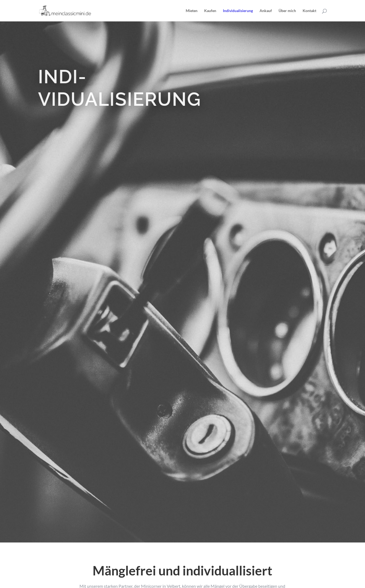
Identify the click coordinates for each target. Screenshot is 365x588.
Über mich (287, 11)
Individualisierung (238, 11)
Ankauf (266, 11)
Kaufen (210, 11)
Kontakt (309, 11)
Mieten (192, 11)
